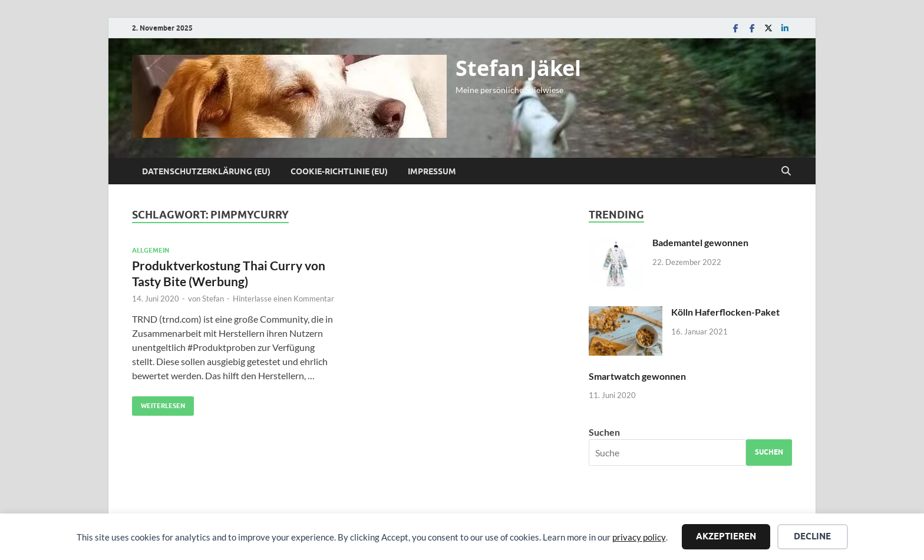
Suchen (604, 432)
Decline (812, 536)
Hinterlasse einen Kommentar (283, 299)
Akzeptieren (726, 536)
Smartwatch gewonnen (637, 376)
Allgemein (151, 250)
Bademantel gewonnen (700, 242)
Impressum (432, 171)
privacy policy (639, 537)
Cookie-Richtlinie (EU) (339, 171)
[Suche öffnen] (786, 171)
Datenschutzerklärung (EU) (206, 171)
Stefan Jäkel (518, 68)
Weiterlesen (159, 403)
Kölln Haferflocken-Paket (725, 312)
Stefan (213, 299)
